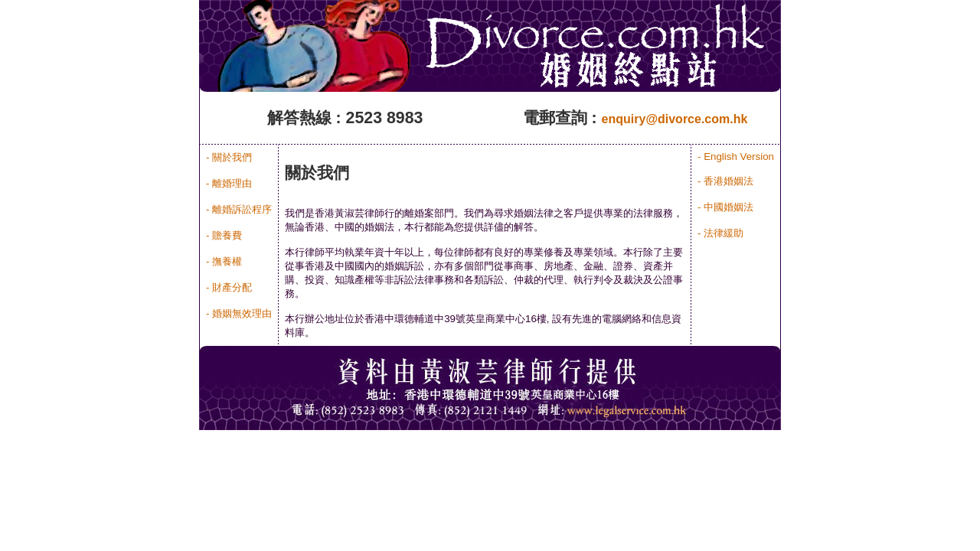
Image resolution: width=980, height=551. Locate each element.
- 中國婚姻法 (725, 207)
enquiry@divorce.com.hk (675, 119)
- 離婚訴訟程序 (239, 209)
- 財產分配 (229, 287)
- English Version (736, 156)
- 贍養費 (224, 235)
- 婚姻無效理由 (239, 313)
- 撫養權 (224, 261)
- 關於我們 (229, 157)
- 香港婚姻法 (725, 181)
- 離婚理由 (229, 183)
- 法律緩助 (720, 233)
